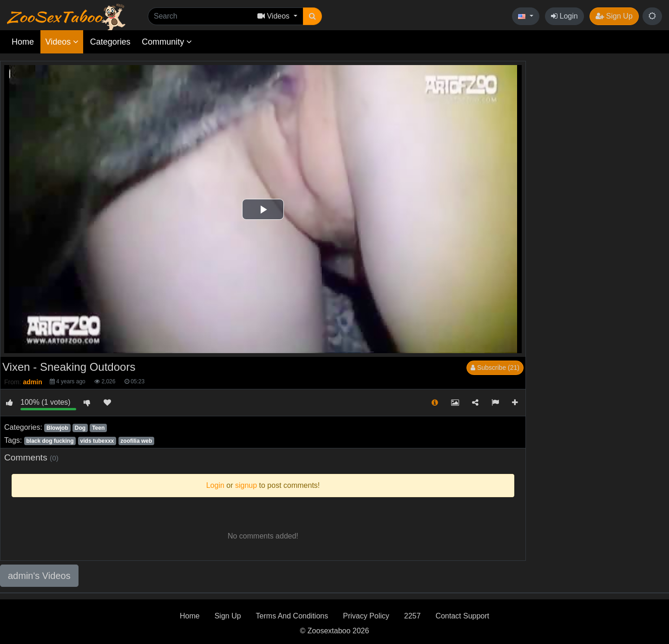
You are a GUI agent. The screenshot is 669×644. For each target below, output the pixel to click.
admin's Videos (39, 576)
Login (564, 16)
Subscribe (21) (495, 368)
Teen (98, 428)
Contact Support (462, 616)
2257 (413, 616)
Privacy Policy (366, 616)
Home (23, 42)
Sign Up (614, 16)
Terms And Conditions (292, 616)
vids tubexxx (97, 441)
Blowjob (57, 428)
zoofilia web (136, 441)
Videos (62, 42)
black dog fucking (50, 441)
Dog (80, 428)
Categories (110, 42)
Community (167, 42)
